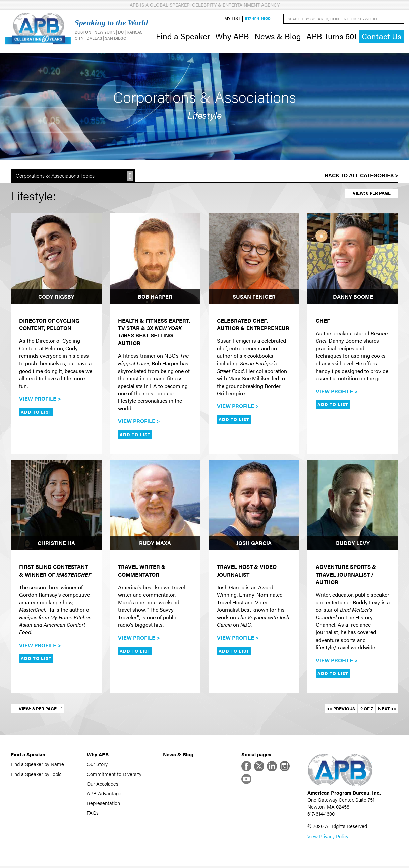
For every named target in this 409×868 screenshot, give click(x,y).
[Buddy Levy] (353, 506)
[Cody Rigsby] (56, 259)
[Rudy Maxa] (155, 506)
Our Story (97, 765)
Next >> (387, 709)
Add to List (36, 413)
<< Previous (341, 709)
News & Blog (278, 36)
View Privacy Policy (328, 838)
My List (232, 19)
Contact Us (382, 37)
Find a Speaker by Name (37, 765)
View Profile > (40, 399)
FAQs (93, 813)
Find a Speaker (183, 36)
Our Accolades (103, 784)
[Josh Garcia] (254, 506)
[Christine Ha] (56, 506)
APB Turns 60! (331, 36)
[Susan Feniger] (254, 259)
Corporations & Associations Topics (55, 176)
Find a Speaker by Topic (36, 774)
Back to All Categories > (361, 176)
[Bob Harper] (155, 259)
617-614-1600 (258, 19)
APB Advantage (104, 794)
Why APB (232, 36)
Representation (103, 804)
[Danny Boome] (353, 259)
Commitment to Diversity (114, 774)
